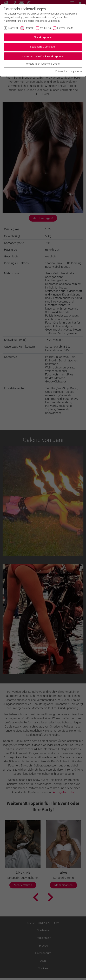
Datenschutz (62, 71)
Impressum (76, 71)
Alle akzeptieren (43, 37)
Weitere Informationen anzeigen (43, 64)
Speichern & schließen (43, 47)
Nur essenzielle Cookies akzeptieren (43, 56)
